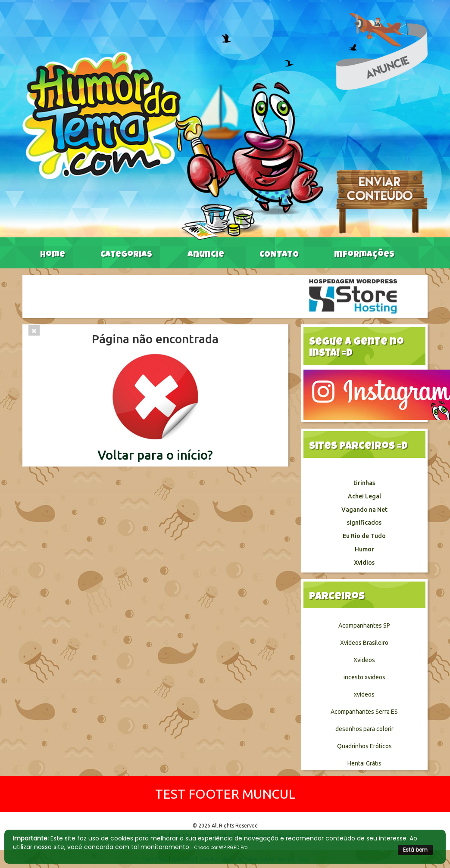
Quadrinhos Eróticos (364, 746)
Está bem (415, 850)
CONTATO (279, 255)
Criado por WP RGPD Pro (221, 848)
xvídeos (364, 694)
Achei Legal (364, 496)
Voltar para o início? (155, 455)
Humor (364, 549)
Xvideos (364, 660)
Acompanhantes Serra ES (364, 712)
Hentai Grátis (364, 763)
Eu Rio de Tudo (364, 536)
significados (364, 523)
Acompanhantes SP (364, 625)
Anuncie (206, 255)
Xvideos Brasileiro (364, 643)
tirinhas (364, 483)
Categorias (126, 255)
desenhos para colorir (364, 729)
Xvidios (364, 563)
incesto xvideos (364, 677)
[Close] (34, 330)
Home (53, 255)
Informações (364, 255)
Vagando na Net (364, 510)
